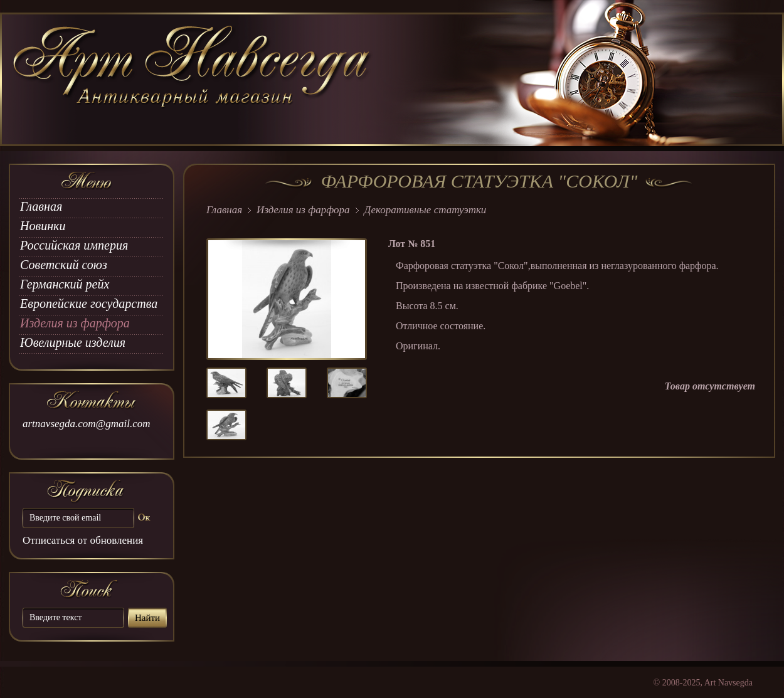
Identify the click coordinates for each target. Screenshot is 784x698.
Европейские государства (89, 304)
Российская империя (74, 245)
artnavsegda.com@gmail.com (87, 424)
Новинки (43, 226)
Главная (41, 206)
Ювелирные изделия (73, 342)
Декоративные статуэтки (426, 210)
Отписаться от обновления (83, 540)
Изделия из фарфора (75, 323)
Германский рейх (65, 284)
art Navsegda (193, 80)
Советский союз (64, 265)
